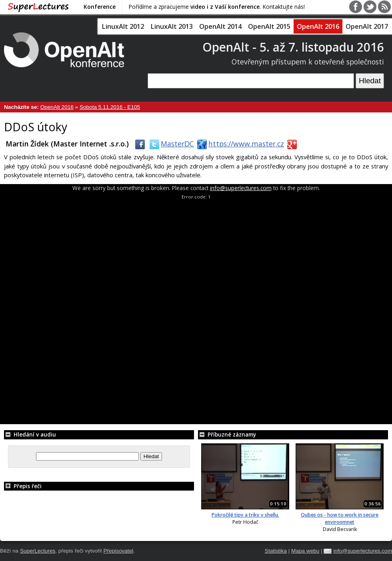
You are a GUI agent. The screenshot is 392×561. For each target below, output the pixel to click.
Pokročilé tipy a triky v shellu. (245, 515)
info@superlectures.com (241, 188)
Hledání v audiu (30, 434)
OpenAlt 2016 (318, 26)
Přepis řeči (23, 486)
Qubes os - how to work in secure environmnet (340, 518)
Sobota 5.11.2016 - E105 (110, 107)
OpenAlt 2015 (269, 26)
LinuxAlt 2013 (172, 26)
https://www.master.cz (239, 144)
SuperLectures (38, 551)
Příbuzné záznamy (227, 434)
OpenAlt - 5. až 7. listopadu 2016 (293, 47)
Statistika (276, 551)
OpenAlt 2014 (220, 26)
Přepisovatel (118, 551)
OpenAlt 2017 (367, 26)
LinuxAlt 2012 (123, 26)
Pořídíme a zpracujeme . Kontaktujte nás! (217, 7)
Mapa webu (305, 551)
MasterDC (170, 144)
